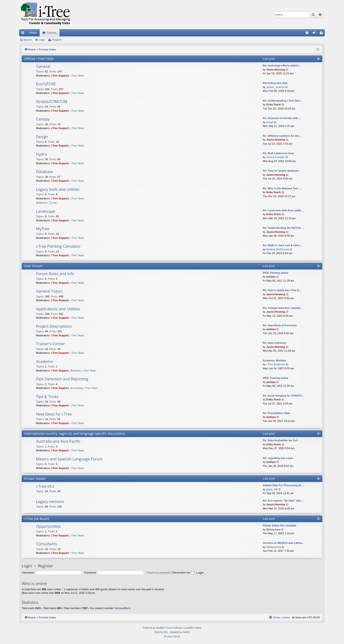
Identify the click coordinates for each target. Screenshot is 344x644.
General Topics (49, 291)
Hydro (42, 154)
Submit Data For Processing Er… (283, 485)
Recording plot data (275, 83)
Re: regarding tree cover (278, 458)
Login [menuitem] (315, 34)
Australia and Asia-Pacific (58, 441)
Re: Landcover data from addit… (283, 210)
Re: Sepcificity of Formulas (280, 325)
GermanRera (122, 608)
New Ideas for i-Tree (54, 414)
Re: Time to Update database (281, 171)
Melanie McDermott (278, 249)
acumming (76, 388)
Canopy (43, 119)
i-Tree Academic (276, 364)
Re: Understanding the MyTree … (283, 228)
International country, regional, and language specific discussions (75, 434)
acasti (270, 122)
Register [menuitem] (322, 34)
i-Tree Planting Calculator (58, 246)
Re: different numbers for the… (282, 136)
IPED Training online (276, 273)
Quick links (24, 34)
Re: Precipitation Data (276, 413)
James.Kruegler (276, 157)
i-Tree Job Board (37, 519)
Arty (166, 632)
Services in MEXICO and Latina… (284, 543)
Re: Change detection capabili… (283, 308)
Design (42, 137)
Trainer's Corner (50, 344)
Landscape (46, 211)
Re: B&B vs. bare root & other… (283, 245)
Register (57, 40)
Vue (53, 203)
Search (28, 40)
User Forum (33, 266)
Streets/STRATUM (52, 102)
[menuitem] (307, 33)
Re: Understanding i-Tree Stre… (283, 101)
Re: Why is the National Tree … (282, 188)
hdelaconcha (274, 547)
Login (42, 40)
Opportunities (48, 526)
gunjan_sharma (275, 87)
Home (33, 33)
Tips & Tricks (47, 397)
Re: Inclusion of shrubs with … (282, 118)
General (43, 66)
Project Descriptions (54, 326)
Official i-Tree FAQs (39, 59)
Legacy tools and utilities (58, 189)
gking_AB (272, 489)
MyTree (43, 229)
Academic (45, 361)
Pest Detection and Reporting (62, 379)
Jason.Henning (276, 70)
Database (44, 172)
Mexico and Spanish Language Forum (69, 459)
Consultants (47, 544)
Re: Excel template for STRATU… (283, 396)
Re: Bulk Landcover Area (278, 153)
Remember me (183, 573)
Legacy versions (50, 502)
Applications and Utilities (58, 309)
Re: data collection (274, 343)
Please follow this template (280, 525)
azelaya (271, 277)
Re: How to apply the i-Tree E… (282, 290)
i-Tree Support (60, 76)
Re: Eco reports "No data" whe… (283, 501)
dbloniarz (75, 371)
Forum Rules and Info (55, 274)
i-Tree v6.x (45, 486)
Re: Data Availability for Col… (281, 440)
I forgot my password (158, 573)
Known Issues (35, 478)
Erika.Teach (274, 104)
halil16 (186, 632)
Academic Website (274, 360)
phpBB (160, 628)
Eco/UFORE (46, 84)
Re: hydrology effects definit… (282, 65)
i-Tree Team (77, 76)
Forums (52, 33)
